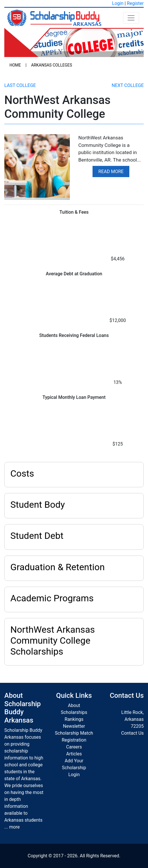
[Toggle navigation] (131, 18)
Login (118, 3)
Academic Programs (52, 598)
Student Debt (37, 536)
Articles (74, 754)
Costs (22, 473)
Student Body (38, 505)
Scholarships (74, 712)
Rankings (74, 719)
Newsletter (74, 726)
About (74, 705)
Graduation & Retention (57, 567)
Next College (128, 85)
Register (135, 3)
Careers (74, 747)
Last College (20, 85)
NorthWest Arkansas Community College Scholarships (53, 641)
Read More (111, 171)
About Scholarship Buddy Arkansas (23, 708)
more (15, 827)
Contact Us (132, 733)
